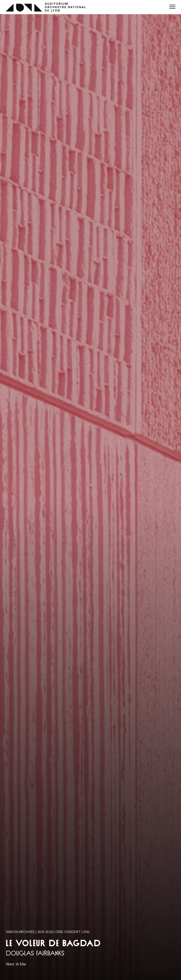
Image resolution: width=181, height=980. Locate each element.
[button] (172, 7)
